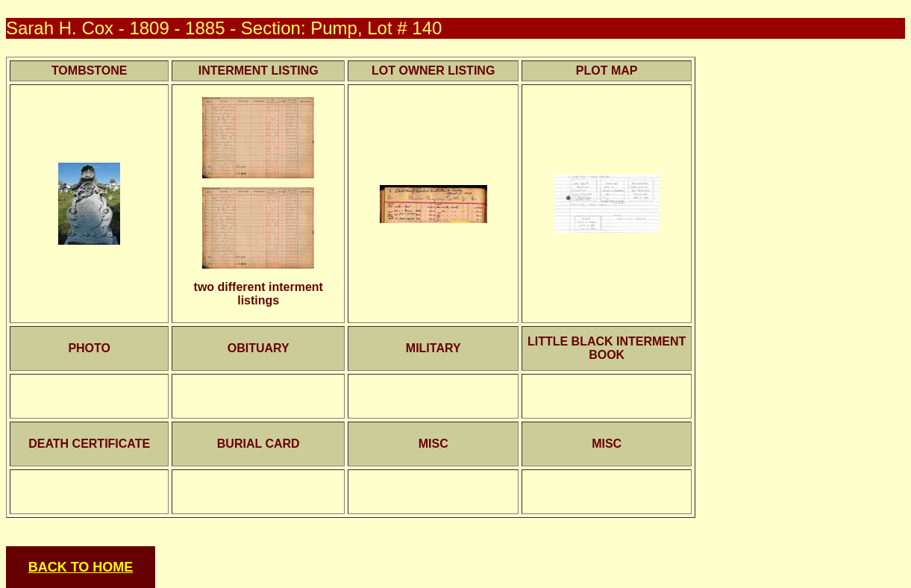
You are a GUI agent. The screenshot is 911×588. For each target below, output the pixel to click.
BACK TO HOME (81, 567)
